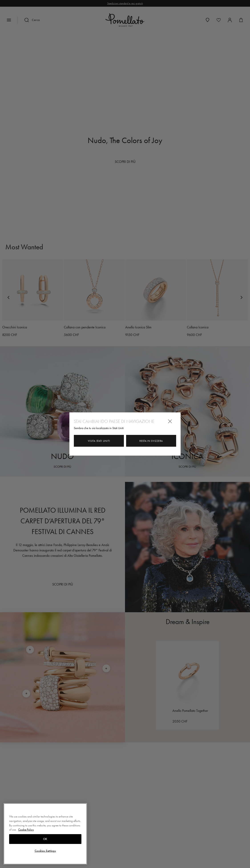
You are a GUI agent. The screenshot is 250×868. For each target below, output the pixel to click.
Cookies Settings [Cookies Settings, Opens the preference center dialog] (45, 851)
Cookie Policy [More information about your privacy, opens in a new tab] (26, 830)
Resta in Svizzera (151, 441)
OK (45, 839)
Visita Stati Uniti (99, 441)
